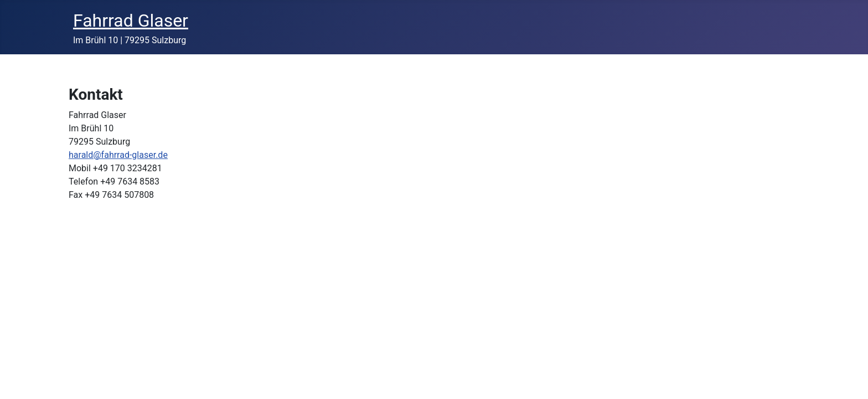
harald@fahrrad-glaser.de (118, 155)
